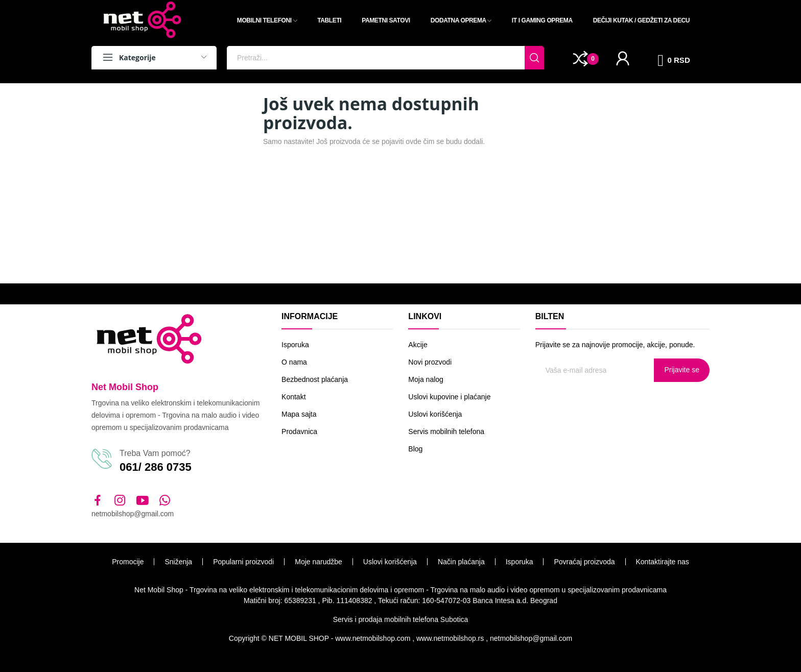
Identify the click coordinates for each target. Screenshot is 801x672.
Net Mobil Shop (125, 387)
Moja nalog (426, 379)
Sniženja (178, 562)
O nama (294, 362)
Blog (415, 449)
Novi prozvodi (430, 362)
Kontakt (293, 397)
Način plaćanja (461, 562)
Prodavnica (299, 431)
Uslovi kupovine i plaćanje (449, 397)
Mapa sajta (299, 414)
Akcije (418, 345)
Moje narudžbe (319, 562)
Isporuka (295, 345)
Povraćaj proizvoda (584, 562)
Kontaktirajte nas (663, 562)
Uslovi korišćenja (435, 414)
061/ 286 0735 (156, 467)
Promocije (128, 562)
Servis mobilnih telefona (446, 431)
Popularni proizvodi (243, 562)
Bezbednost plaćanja (315, 379)
